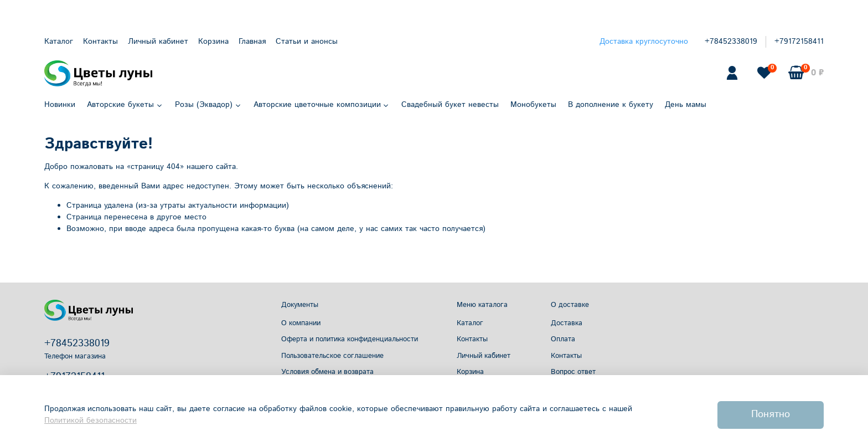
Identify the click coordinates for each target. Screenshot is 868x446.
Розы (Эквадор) (208, 105)
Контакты (100, 42)
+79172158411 (799, 42)
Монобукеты (533, 105)
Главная (252, 42)
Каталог (59, 42)
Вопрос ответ (573, 372)
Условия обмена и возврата (327, 372)
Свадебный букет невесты (450, 105)
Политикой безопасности (91, 421)
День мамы (686, 105)
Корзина (213, 42)
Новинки (60, 105)
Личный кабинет (158, 42)
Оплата (563, 339)
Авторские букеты (125, 105)
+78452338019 (731, 42)
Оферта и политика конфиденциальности (350, 339)
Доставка (567, 323)
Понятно (771, 414)
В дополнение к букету (611, 105)
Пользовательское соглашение (332, 356)
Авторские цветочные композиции (322, 105)
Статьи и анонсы (307, 42)
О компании (301, 323)
